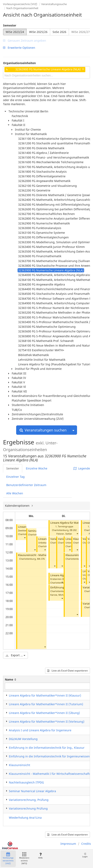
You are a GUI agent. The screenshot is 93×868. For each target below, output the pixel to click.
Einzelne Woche (37, 468)
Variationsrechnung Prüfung (28, 808)
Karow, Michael (58, 595)
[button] (25, 538)
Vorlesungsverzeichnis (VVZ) (20, 4)
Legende (82, 468)
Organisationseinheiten (19, 63)
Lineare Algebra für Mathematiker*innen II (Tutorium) (46, 704)
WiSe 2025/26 (38, 32)
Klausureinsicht (20, 765)
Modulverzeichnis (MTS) (24, 859)
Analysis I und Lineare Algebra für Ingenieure (40, 730)
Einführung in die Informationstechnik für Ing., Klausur (47, 748)
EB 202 (73, 530)
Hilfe (40, 856)
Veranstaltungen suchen (43, 430)
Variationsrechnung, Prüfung (29, 800)
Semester (10, 25)
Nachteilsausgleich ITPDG (26, 782)
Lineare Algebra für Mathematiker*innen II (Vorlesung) (47, 722)
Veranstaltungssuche (54, 4)
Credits (86, 844)
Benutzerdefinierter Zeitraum (26, 485)
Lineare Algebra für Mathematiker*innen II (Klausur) (45, 695)
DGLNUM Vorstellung (23, 739)
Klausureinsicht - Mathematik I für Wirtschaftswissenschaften (51, 774)
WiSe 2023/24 (15, 32)
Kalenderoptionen (18, 506)
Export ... (15, 655)
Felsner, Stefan (64, 534)
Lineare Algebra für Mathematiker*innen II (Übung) (44, 713)
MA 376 (41, 559)
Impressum (68, 844)
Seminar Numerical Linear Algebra (32, 791)
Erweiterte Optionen (19, 48)
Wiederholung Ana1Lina (25, 818)
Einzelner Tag (15, 477)
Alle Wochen (15, 493)
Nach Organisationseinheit (22, 8)
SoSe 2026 (59, 32)
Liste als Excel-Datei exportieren (68, 671)
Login (85, 855)
